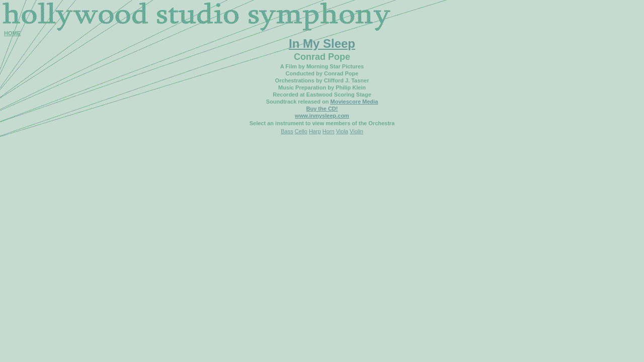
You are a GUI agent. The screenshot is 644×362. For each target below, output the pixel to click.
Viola (342, 131)
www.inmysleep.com (322, 116)
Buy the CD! (322, 109)
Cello (301, 131)
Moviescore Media (354, 102)
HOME (12, 33)
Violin (356, 131)
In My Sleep (322, 43)
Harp (315, 131)
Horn (329, 131)
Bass (287, 131)
